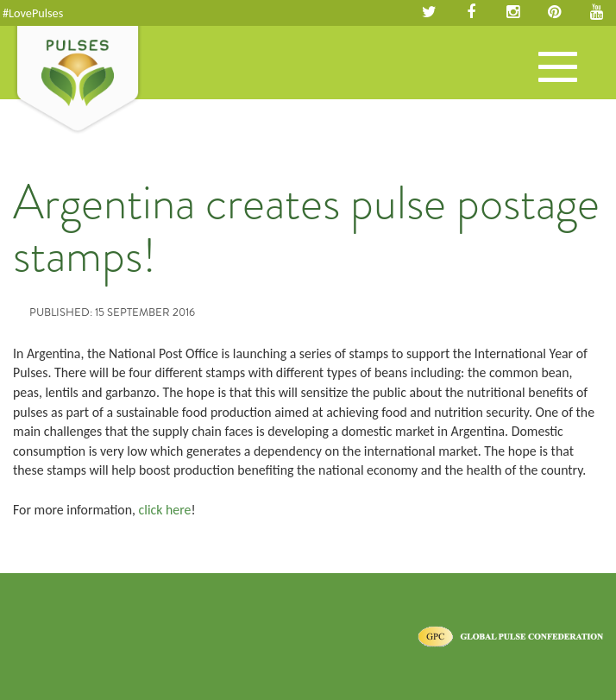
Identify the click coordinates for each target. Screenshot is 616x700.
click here (165, 510)
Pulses (78, 80)
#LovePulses (33, 13)
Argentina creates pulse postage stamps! (306, 229)
